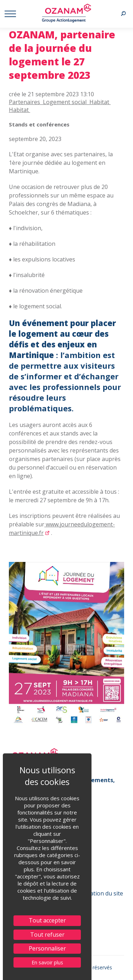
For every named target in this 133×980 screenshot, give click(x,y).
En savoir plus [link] (47, 962)
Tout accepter (47, 920)
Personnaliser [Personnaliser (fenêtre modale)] (47, 948)
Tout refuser (47, 935)
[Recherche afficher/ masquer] (123, 14)
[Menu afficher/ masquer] (10, 14)
